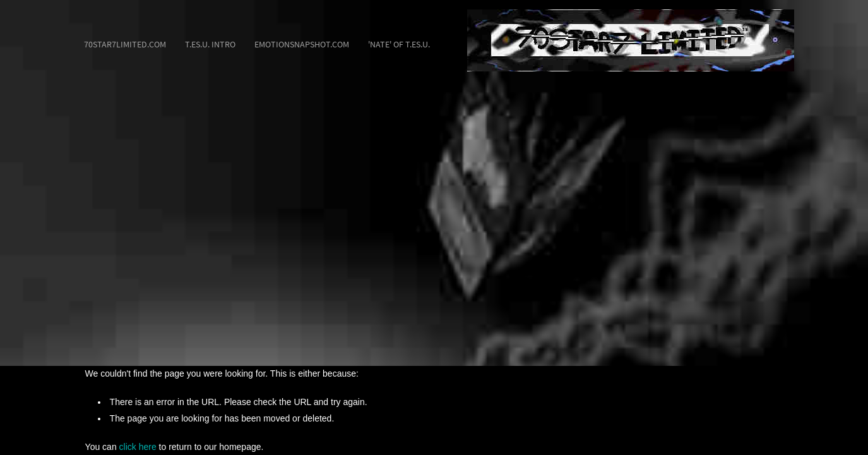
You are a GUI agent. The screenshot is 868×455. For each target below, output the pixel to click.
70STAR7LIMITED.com (125, 44)
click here (138, 447)
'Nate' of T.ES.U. (399, 44)
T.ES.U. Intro (210, 44)
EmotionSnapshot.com (302, 44)
